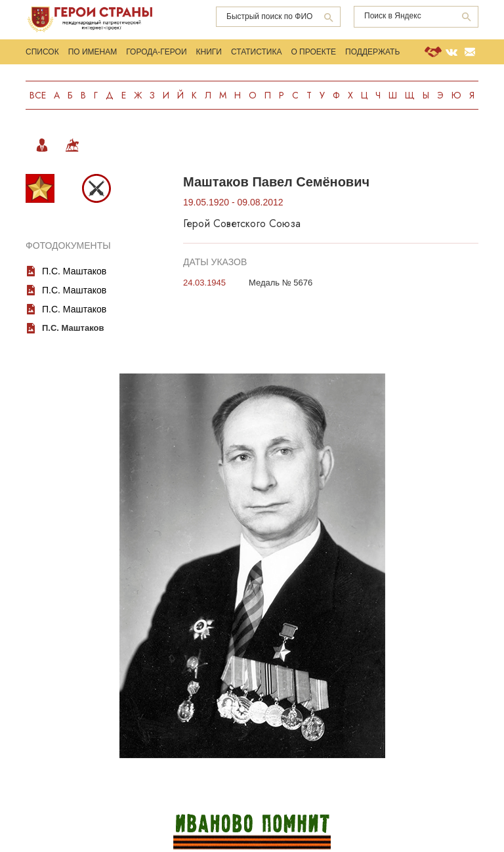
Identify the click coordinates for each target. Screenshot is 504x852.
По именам (93, 52)
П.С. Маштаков (74, 271)
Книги (209, 52)
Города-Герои (156, 52)
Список (42, 52)
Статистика (256, 52)
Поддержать (372, 52)
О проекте (313, 52)
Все (38, 95)
